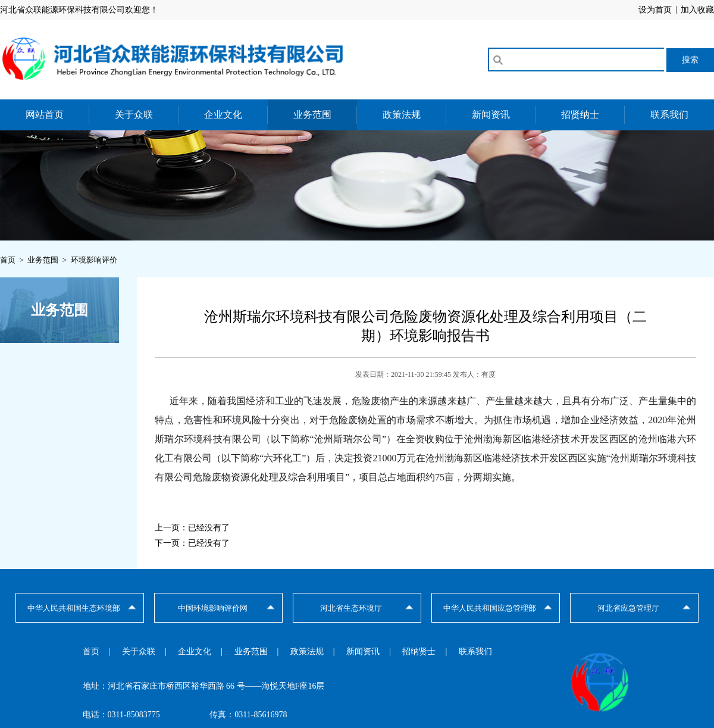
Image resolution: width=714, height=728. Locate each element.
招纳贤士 (419, 652)
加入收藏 (697, 10)
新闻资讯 (491, 115)
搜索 (690, 60)
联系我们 (669, 115)
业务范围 (312, 115)
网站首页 (45, 115)
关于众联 (134, 115)
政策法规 (402, 115)
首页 (91, 652)
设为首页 (655, 10)
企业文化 (223, 115)
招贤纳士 (580, 115)
